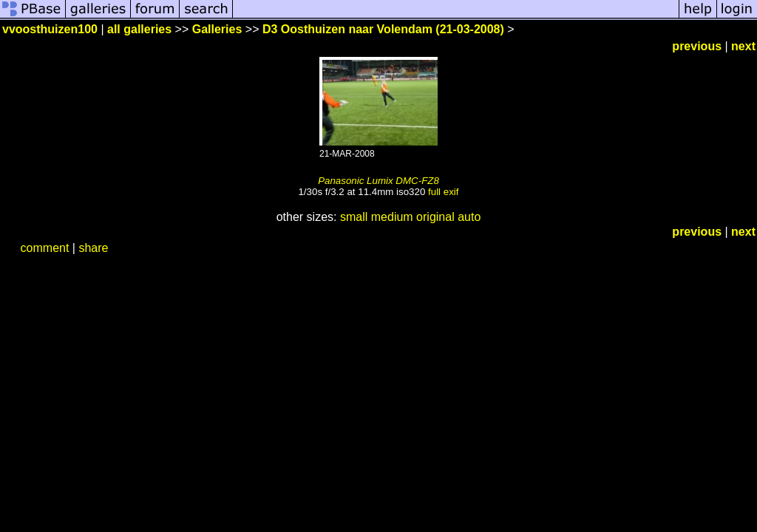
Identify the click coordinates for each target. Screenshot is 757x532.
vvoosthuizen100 (50, 29)
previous (697, 46)
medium (392, 217)
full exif (443, 192)
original (435, 217)
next (743, 46)
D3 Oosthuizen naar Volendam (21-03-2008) (383, 29)
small (354, 217)
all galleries (139, 29)
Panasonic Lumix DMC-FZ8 (378, 181)
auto (469, 217)
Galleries (217, 29)
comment (45, 248)
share (93, 248)
